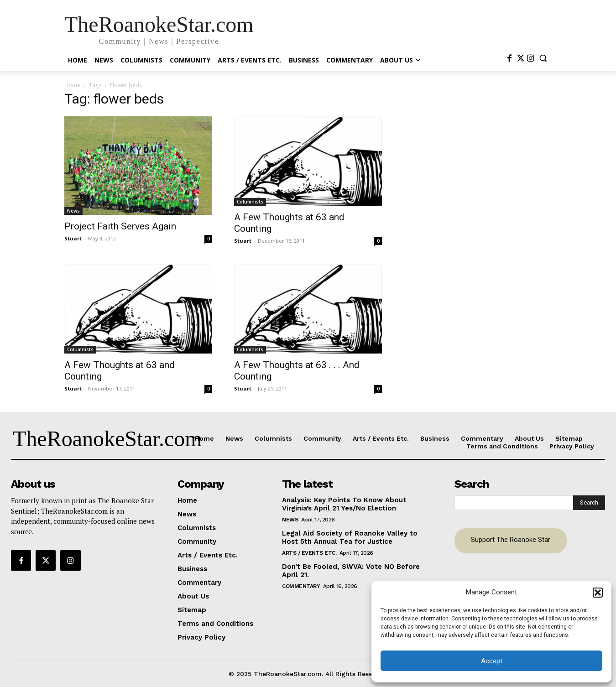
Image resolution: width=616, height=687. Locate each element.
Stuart (73, 238)
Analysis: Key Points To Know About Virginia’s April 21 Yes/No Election (344, 504)
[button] (598, 593)
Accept (492, 661)
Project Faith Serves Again (120, 226)
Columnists (250, 202)
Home (72, 85)
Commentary (301, 586)
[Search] (589, 503)
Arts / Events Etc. (309, 553)
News (73, 211)
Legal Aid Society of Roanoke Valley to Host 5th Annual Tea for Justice (350, 537)
